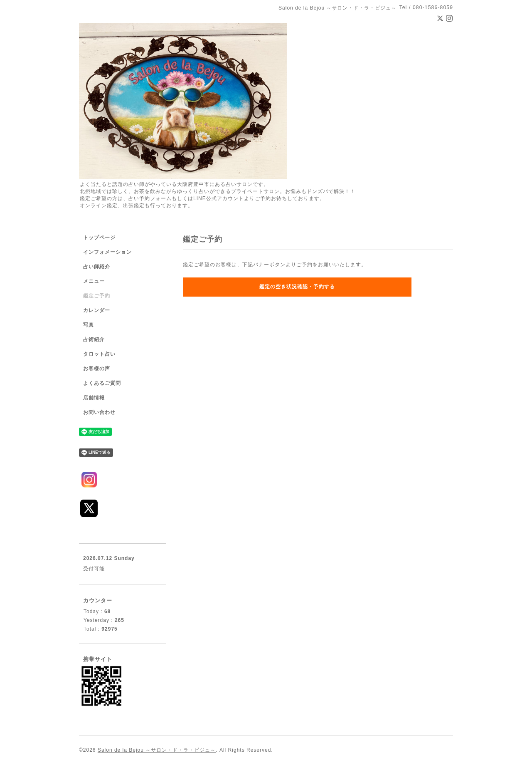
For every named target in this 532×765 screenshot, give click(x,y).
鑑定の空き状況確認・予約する (297, 287)
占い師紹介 (97, 267)
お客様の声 (97, 369)
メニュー (94, 281)
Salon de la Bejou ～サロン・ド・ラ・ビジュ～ (157, 750)
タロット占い (99, 354)
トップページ (99, 238)
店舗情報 (94, 398)
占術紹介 (94, 339)
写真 (89, 325)
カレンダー (97, 310)
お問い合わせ (99, 412)
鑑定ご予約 (97, 296)
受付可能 (94, 569)
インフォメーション (107, 252)
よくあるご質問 (102, 383)
